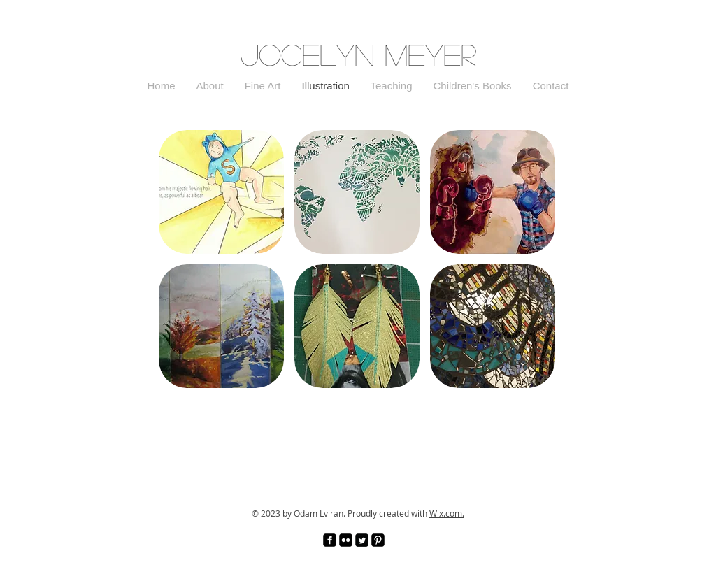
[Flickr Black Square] (346, 540)
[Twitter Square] (362, 540)
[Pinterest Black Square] (378, 540)
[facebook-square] (330, 540)
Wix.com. (447, 513)
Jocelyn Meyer (358, 54)
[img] (493, 326)
